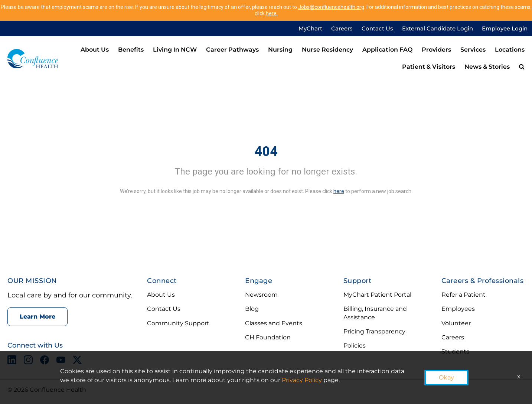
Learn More (37, 317)
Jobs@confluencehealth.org (331, 7)
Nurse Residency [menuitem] (327, 50)
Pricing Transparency (374, 331)
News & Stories (487, 67)
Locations (510, 50)
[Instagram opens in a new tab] (28, 361)
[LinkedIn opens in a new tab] (12, 361)
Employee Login (505, 28)
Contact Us (377, 28)
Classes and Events (274, 323)
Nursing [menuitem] (280, 50)
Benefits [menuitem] (131, 50)
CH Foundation (268, 337)
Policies (355, 346)
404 (266, 151)
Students (455, 351)
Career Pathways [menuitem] (232, 50)
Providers (436, 50)
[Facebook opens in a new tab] (45, 361)
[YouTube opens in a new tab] (61, 361)
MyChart (310, 28)
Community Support (178, 323)
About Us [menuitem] (95, 50)
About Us (161, 295)
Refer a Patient (464, 295)
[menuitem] (522, 67)
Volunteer (456, 323)
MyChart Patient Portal (377, 295)
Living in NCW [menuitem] (175, 50)
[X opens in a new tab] (77, 361)
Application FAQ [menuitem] (387, 50)
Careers (342, 28)
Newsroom (261, 295)
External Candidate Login (438, 28)
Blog (252, 309)
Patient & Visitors (429, 67)
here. (272, 13)
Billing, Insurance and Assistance (375, 313)
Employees (458, 309)
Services (473, 50)
